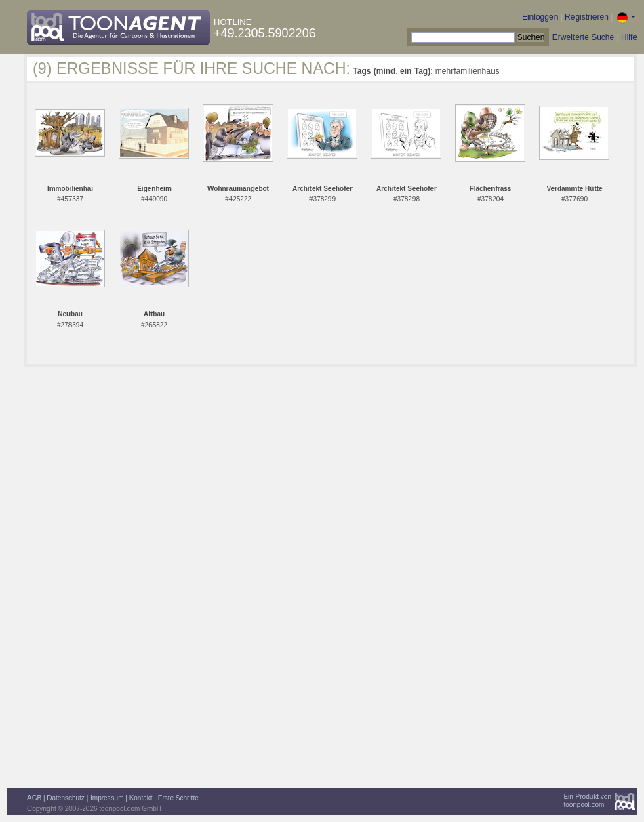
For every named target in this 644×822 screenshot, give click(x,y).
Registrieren (587, 17)
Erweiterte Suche (583, 37)
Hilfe (629, 37)
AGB (34, 798)
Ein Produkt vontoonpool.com (587, 801)
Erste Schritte (178, 798)
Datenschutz (66, 798)
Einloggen (540, 17)
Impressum (107, 798)
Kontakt (141, 798)
